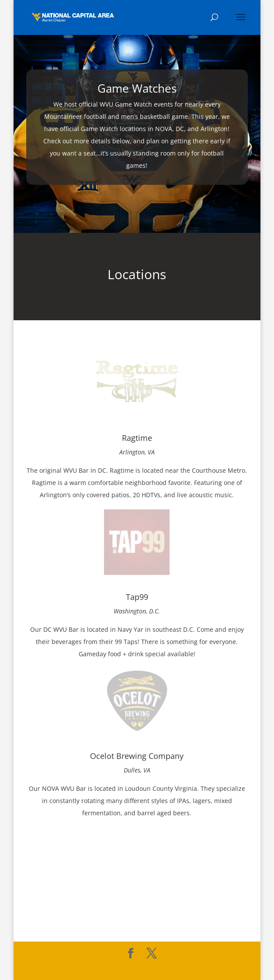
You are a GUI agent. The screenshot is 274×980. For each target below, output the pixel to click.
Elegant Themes (118, 968)
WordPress (201, 968)
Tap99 (137, 597)
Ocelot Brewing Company (137, 756)
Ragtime (137, 438)
